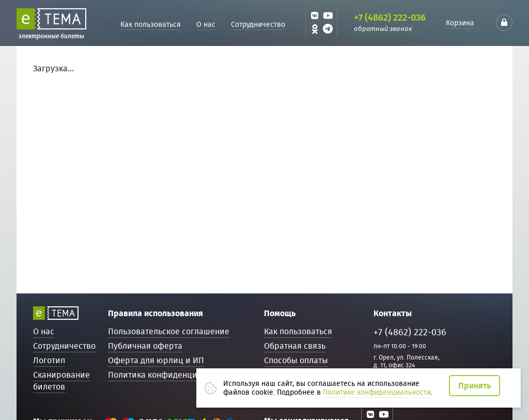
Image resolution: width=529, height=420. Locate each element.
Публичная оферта (145, 346)
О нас (206, 24)
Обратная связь (295, 346)
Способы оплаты (296, 360)
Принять (474, 386)
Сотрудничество (258, 24)
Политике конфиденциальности (377, 392)
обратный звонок (383, 29)
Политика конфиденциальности (170, 375)
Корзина (460, 23)
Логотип (49, 360)
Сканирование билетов (61, 381)
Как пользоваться (151, 24)
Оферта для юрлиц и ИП (156, 360)
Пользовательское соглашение (169, 331)
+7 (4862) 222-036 (390, 18)
